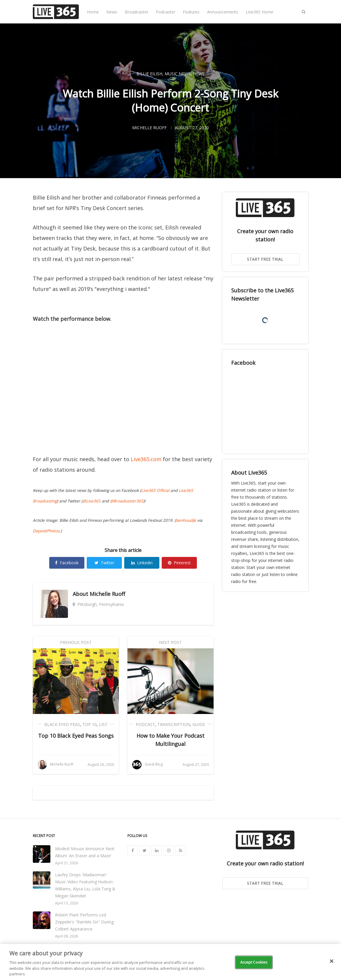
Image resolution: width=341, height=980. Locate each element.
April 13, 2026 (67, 903)
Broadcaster (137, 12)
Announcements (223, 12)
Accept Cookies (254, 962)
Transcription (174, 724)
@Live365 (92, 501)
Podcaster (166, 12)
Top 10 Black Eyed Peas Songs (76, 736)
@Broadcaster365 (127, 501)
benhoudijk (186, 520)
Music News (178, 74)
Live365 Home (260, 12)
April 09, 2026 (67, 936)
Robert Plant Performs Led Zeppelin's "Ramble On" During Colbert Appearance (84, 922)
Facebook (67, 563)
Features (191, 12)
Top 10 (89, 724)
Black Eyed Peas (62, 724)
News (112, 12)
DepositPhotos (46, 531)
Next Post (170, 642)
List (103, 724)
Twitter (104, 563)
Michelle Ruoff (107, 594)
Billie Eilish (149, 74)
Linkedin (142, 563)
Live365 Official (155, 490)
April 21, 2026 (67, 863)
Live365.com (146, 459)
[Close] (332, 961)
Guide (199, 724)
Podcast (145, 724)
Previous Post (76, 642)
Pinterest (179, 563)
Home (93, 12)
